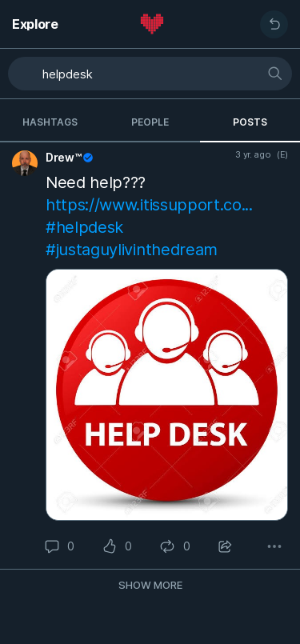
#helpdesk (84, 227)
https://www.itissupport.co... (149, 205)
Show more (150, 585)
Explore (35, 24)
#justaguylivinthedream (132, 250)
